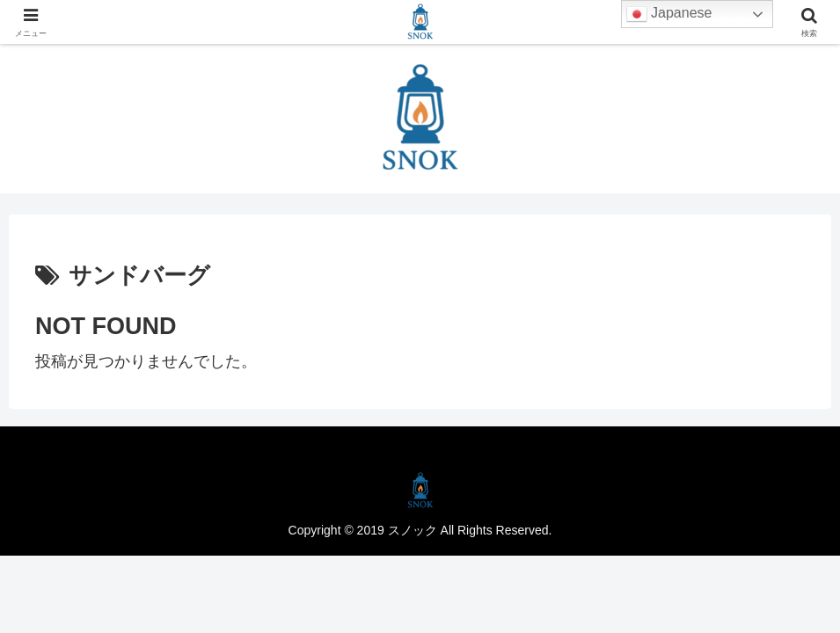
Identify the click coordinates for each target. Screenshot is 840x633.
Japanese (669, 14)
